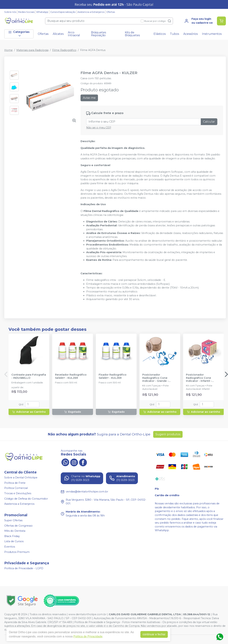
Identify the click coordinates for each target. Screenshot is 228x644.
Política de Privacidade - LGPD (24, 568)
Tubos (174, 34)
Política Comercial (16, 488)
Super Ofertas (13, 520)
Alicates (58, 34)
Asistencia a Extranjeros (91, 12)
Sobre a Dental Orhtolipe (21, 478)
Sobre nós (10, 12)
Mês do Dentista (15, 531)
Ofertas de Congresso (18, 526)
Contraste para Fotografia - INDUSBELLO (29, 376)
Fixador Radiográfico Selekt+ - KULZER (113, 376)
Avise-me (89, 98)
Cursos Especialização (63, 12)
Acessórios (191, 34)
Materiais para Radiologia (32, 50)
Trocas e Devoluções (18, 493)
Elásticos (160, 34)
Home (8, 50)
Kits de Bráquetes (132, 34)
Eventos (10, 547)
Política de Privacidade (88, 636)
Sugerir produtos (168, 434)
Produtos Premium (17, 552)
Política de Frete (15, 483)
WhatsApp (42, 12)
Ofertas (111, 12)
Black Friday (12, 536)
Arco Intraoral (74, 34)
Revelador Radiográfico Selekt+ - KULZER (71, 376)
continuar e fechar (154, 634)
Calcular (209, 122)
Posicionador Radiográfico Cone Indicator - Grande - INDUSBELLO (155, 378)
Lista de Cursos (14, 541)
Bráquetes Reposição (99, 34)
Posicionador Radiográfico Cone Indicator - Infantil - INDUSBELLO (199, 378)
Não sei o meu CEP (99, 128)
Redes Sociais (26, 12)
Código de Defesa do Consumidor (26, 499)
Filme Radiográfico (64, 50)
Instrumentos (212, 34)
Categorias (19, 34)
